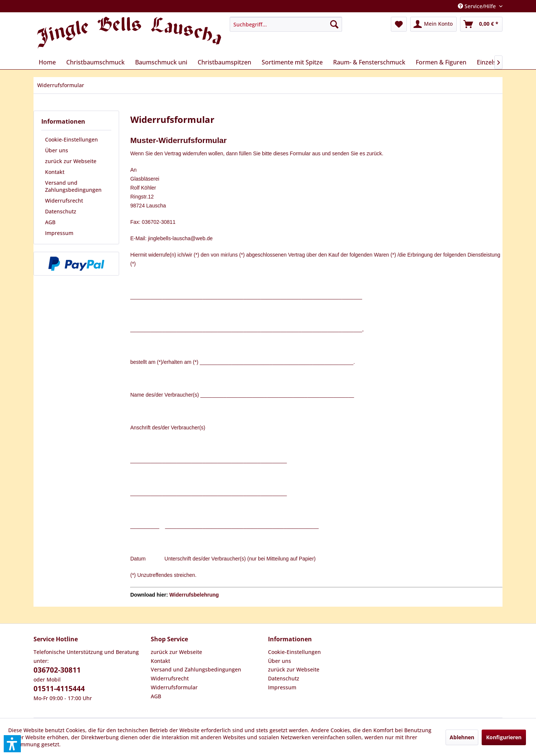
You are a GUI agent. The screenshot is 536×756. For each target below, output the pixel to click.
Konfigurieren (504, 737)
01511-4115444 (59, 689)
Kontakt (55, 172)
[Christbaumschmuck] (95, 62)
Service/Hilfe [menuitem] (478, 6)
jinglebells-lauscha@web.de (180, 238)
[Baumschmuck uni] (161, 62)
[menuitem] (286, 24)
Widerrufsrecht (64, 201)
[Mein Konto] (433, 24)
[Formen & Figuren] (441, 62)
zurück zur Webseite (71, 161)
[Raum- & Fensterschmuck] (369, 62)
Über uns (57, 150)
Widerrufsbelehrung (194, 595)
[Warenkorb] (481, 24)
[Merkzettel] (399, 24)
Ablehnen (462, 737)
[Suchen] (334, 24)
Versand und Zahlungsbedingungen (73, 186)
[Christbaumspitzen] (224, 62)
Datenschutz (61, 211)
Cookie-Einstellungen (71, 139)
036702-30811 (57, 670)
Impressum (59, 233)
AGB (50, 222)
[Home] (47, 62)
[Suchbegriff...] (286, 24)
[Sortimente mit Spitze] (292, 62)
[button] (12, 744)
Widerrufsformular (174, 687)
